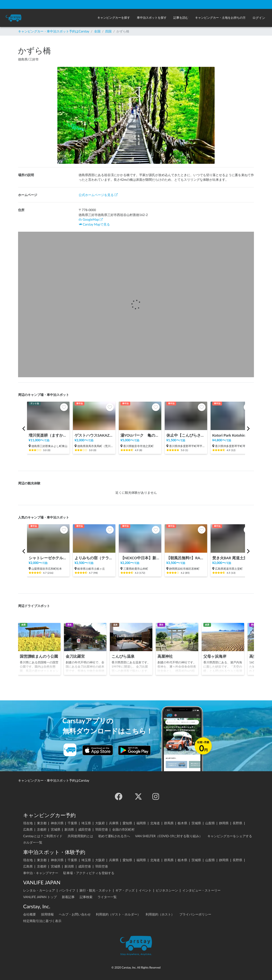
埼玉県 (86, 823)
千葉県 (72, 823)
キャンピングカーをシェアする (230, 836)
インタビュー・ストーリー (201, 890)
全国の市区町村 (123, 829)
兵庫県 (114, 823)
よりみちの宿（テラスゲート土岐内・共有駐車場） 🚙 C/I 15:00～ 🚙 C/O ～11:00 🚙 (94, 558)
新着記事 (68, 897)
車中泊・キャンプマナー (41, 873)
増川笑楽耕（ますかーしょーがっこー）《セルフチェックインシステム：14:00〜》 (48, 435)
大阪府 (100, 823)
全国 (97, 31)
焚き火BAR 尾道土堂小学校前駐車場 (232, 558)
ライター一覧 (107, 897)
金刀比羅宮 (75, 656)
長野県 (237, 823)
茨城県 (196, 823)
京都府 (42, 829)
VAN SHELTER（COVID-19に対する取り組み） (169, 836)
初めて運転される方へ (114, 836)
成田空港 (85, 829)
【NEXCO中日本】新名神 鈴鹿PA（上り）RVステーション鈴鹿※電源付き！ (140, 558)
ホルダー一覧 (33, 842)
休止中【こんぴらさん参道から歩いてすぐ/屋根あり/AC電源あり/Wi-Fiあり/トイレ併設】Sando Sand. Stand (186, 435)
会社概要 (30, 914)
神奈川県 (57, 823)
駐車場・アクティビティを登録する (89, 873)
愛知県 (127, 823)
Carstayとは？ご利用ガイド (43, 836)
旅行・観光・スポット (95, 890)
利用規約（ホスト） (160, 914)
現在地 (28, 823)
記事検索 (86, 897)
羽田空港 (102, 829)
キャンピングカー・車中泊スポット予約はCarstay (54, 31)
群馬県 (169, 823)
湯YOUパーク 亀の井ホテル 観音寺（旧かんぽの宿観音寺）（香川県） (140, 435)
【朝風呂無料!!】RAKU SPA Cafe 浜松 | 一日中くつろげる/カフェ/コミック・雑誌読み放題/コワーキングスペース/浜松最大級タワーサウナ (186, 558)
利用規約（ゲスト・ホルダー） (118, 914)
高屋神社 (165, 656)
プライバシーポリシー (195, 914)
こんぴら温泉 (123, 656)
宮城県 (56, 829)
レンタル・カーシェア (39, 890)
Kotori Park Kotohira (229, 435)
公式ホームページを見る (98, 195)
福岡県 (141, 823)
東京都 (42, 823)
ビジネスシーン (167, 890)
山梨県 (210, 823)
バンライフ (67, 890)
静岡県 (224, 823)
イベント (145, 890)
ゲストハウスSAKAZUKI (94, 435)
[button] (114, 18)
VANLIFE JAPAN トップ (40, 897)
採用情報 (47, 914)
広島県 (28, 829)
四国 (108, 31)
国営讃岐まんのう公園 (39, 656)
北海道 (155, 823)
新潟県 (69, 829)
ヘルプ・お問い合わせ (75, 914)
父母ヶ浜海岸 (215, 656)
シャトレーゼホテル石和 (48, 558)
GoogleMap (91, 219)
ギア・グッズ (125, 890)
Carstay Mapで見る (96, 224)
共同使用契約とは (80, 836)
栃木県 (182, 823)
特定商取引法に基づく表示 (42, 921)
